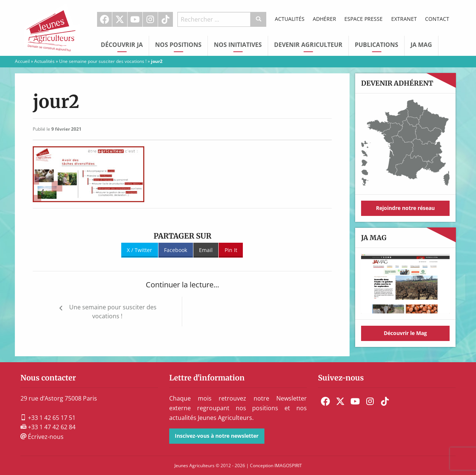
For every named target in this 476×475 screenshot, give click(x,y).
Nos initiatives (238, 45)
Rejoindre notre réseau (405, 208)
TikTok (165, 19)
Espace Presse (364, 19)
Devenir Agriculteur (308, 45)
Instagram (150, 19)
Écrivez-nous (42, 437)
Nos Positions (178, 45)
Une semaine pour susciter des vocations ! (103, 61)
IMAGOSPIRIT (288, 466)
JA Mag (421, 45)
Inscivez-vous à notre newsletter (217, 436)
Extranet (404, 19)
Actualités (290, 19)
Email (206, 250)
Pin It (231, 250)
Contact (437, 19)
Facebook (104, 19)
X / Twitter (139, 250)
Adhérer (324, 19)
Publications (377, 45)
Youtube (135, 19)
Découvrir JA (122, 45)
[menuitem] (105, 19)
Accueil (22, 61)
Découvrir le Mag (405, 333)
